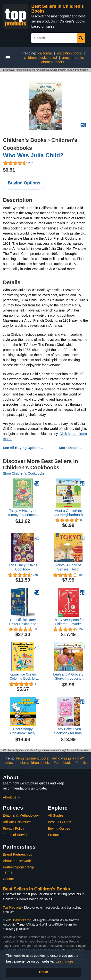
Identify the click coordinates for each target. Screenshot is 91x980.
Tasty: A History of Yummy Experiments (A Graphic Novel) (23, 513)
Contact (9, 879)
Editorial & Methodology (21, 815)
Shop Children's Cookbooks (24, 473)
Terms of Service (16, 835)
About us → (12, 797)
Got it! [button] (44, 972)
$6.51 (9, 170)
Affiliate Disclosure (17, 822)
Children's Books (25, 140)
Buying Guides (59, 828)
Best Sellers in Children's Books (36, 889)
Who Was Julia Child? (33, 155)
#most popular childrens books (27, 763)
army (66, 58)
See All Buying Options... (23, 448)
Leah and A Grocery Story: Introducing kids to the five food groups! (68, 676)
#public (81, 763)
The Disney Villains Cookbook (23, 567)
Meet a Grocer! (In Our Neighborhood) (68, 513)
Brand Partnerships (17, 854)
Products (55, 835)
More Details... (71, 448)
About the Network (17, 861)
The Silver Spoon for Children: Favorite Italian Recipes (68, 622)
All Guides (56, 815)
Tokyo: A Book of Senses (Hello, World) (68, 567)
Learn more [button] (65, 961)
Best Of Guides (60, 822)
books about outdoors (62, 60)
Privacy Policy (13, 828)
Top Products (13, 908)
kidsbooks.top (22, 920)
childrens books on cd (40, 58)
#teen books (63, 763)
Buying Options (24, 183)
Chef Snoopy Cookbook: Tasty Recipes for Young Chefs (23, 731)
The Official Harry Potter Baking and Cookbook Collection (23, 622)
